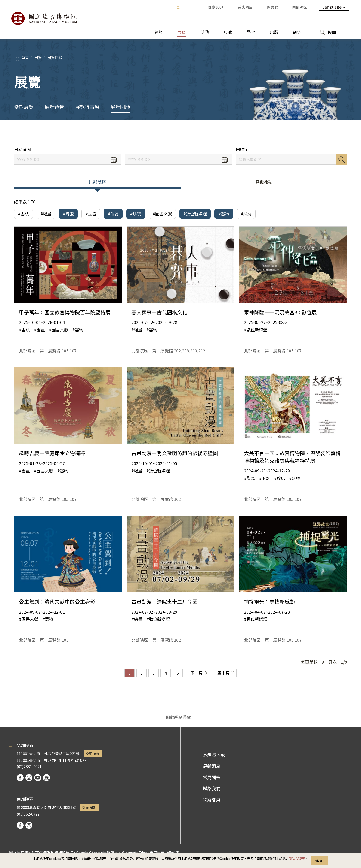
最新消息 (212, 766)
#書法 (23, 214)
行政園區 (79, 760)
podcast (46, 778)
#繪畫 (46, 214)
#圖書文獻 (162, 214)
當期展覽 (24, 107)
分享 (297, 133)
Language (332, 7)
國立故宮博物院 (44, 18)
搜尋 (341, 159)
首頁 (25, 57)
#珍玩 (136, 214)
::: (178, 7)
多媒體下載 (214, 755)
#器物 (224, 214)
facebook (20, 778)
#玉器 (91, 214)
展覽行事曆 (87, 107)
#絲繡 (246, 214)
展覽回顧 (55, 57)
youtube (38, 778)
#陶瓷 (68, 214)
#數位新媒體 (195, 214)
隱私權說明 (297, 858)
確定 (319, 860)
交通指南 (92, 754)
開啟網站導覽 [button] (178, 717)
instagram (29, 778)
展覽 (38, 57)
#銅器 (113, 214)
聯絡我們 (212, 788)
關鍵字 (242, 149)
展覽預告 (54, 107)
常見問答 (212, 777)
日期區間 (22, 149)
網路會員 (212, 800)
